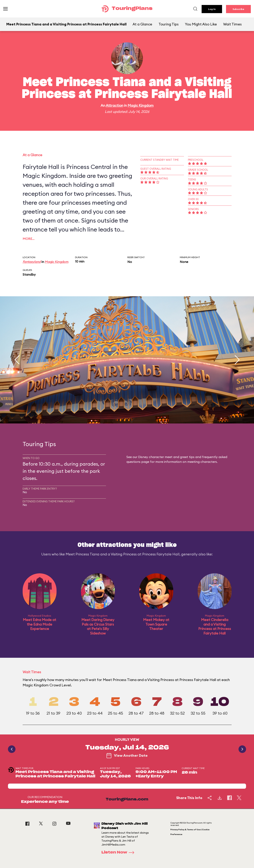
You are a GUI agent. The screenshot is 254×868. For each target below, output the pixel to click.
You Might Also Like (201, 24)
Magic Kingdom (141, 105)
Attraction (114, 105)
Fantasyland (32, 262)
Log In (212, 9)
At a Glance (142, 24)
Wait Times (232, 24)
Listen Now (119, 852)
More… (29, 239)
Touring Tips (169, 24)
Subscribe (238, 9)
